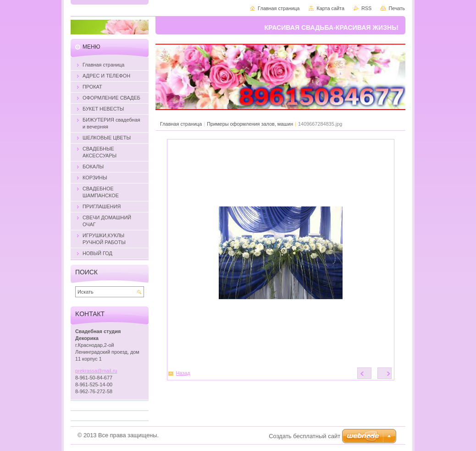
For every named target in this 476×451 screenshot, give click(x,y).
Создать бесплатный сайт (304, 436)
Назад (183, 373)
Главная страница (181, 124)
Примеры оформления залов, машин (250, 124)
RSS (366, 8)
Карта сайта (330, 8)
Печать (397, 8)
